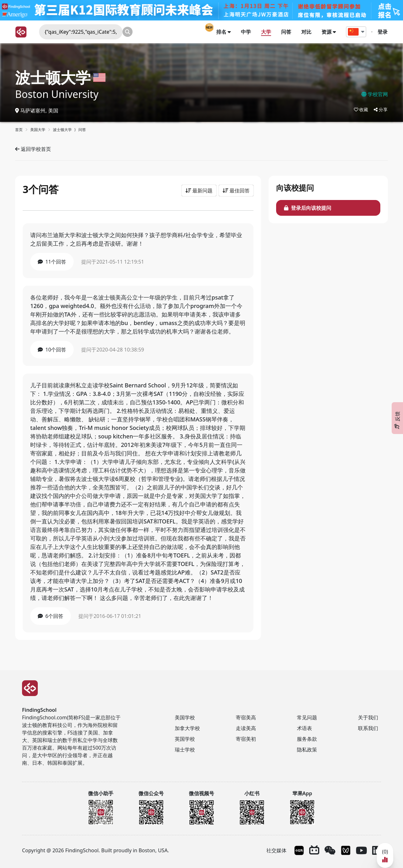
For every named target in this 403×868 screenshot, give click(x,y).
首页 (19, 130)
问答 (287, 32)
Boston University (57, 94)
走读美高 (246, 728)
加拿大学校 (187, 728)
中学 (246, 32)
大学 (266, 32)
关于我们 (368, 717)
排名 (224, 32)
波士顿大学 (53, 77)
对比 (307, 32)
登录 (383, 32)
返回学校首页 (33, 149)
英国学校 (185, 739)
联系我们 (368, 728)
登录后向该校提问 (308, 208)
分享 (381, 109)
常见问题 (307, 717)
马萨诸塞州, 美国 (37, 111)
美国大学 (38, 130)
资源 (329, 32)
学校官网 (375, 94)
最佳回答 (236, 191)
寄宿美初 (246, 739)
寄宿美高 (246, 717)
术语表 (304, 728)
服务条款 (307, 739)
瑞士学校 (185, 750)
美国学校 (185, 717)
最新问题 (199, 191)
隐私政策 (307, 750)
